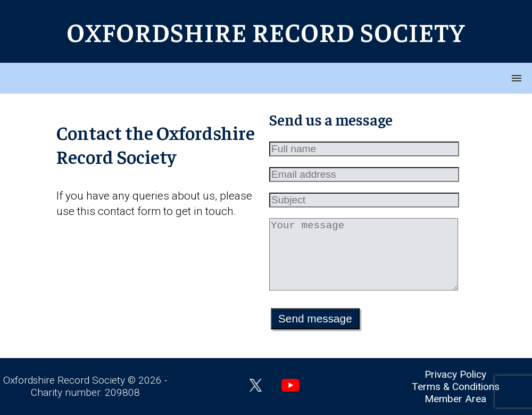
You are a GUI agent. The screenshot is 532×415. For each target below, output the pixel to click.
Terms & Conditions (456, 387)
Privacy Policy (455, 374)
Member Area (455, 399)
